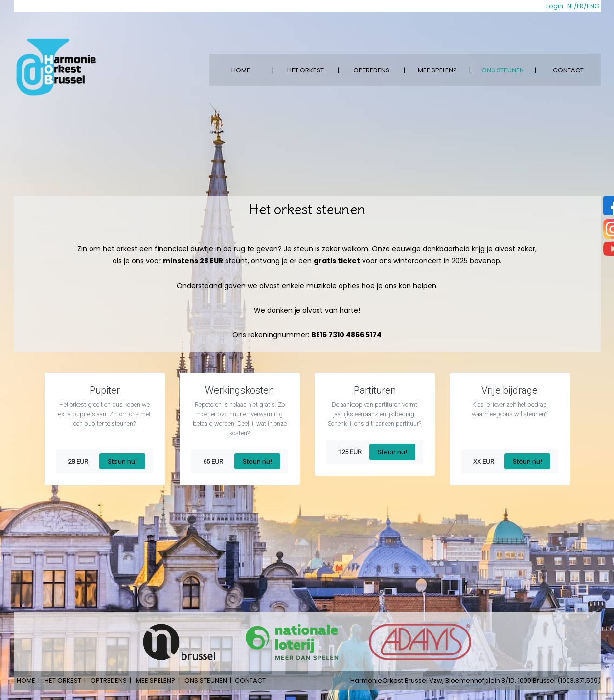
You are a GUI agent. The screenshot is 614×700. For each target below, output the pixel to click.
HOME (241, 70)
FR (580, 6)
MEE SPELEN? (437, 70)
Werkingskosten (239, 390)
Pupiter (105, 390)
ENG (593, 6)
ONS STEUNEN (503, 70)
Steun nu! (122, 461)
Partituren (375, 390)
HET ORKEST (306, 70)
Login (555, 6)
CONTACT (568, 70)
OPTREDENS (371, 70)
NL (570, 6)
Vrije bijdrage (510, 390)
